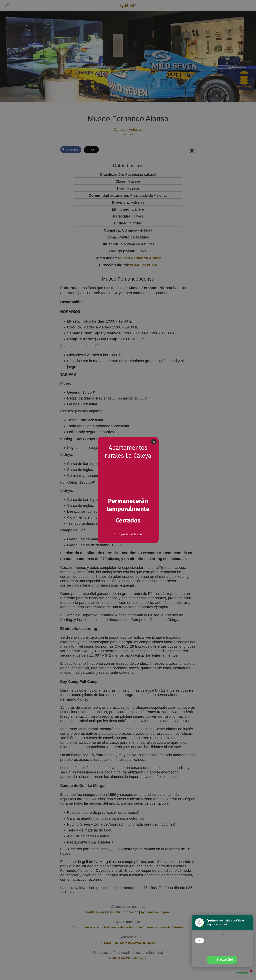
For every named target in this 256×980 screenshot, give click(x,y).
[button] (250, 918)
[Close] (154, 442)
